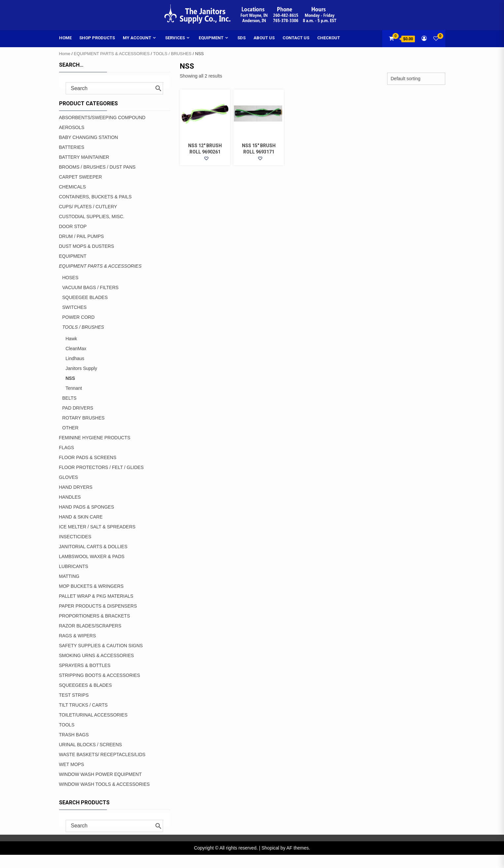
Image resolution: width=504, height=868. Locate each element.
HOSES (70, 278)
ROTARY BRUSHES (84, 418)
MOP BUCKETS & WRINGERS (91, 586)
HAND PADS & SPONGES (87, 507)
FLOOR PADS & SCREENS (88, 457)
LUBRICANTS (74, 566)
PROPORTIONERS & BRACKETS (95, 616)
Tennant (74, 388)
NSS (70, 378)
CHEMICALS (73, 187)
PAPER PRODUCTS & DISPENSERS (98, 606)
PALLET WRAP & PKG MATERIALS (96, 596)
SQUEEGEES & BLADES (85, 685)
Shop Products (97, 38)
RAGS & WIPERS (78, 636)
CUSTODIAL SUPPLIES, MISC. (92, 217)
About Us (264, 38)
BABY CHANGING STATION (89, 137)
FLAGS (67, 448)
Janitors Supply (82, 368)
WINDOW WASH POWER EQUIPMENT (101, 774)
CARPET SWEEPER (81, 177)
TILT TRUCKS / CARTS (84, 705)
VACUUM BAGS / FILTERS (91, 287)
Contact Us (296, 38)
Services (175, 38)
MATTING (69, 576)
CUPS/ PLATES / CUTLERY (88, 207)
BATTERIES (72, 147)
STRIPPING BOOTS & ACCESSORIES (100, 675)
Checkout (329, 38)
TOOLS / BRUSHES (172, 54)
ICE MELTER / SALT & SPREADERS (97, 527)
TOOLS (67, 725)
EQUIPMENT (73, 256)
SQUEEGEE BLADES (85, 297)
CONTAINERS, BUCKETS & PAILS (95, 197)
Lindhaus (75, 358)
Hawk (71, 339)
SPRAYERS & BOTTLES (85, 665)
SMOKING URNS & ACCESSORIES (97, 655)
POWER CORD (79, 317)
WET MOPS (72, 764)
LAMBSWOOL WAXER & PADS (92, 556)
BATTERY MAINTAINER (84, 157)
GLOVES (69, 477)
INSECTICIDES (75, 537)
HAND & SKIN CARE (81, 517)
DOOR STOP (73, 226)
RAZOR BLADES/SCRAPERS (90, 626)
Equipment (211, 38)
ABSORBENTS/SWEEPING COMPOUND (102, 117)
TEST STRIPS (74, 695)
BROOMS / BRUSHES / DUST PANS (97, 167)
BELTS (69, 398)
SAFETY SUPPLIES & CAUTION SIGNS (101, 646)
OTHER (70, 428)
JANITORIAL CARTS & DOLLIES (93, 547)
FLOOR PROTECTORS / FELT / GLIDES (101, 467)
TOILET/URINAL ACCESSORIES (93, 715)
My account (137, 38)
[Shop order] (416, 79)
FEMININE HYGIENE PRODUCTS (95, 438)
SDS (241, 38)
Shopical (270, 848)
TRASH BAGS (74, 735)
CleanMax (76, 349)
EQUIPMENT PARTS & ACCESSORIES (112, 54)
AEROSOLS (72, 127)
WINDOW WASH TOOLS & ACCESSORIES (104, 784)
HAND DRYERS (76, 487)
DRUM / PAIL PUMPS (82, 236)
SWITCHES (75, 307)
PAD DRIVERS (78, 408)
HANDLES (70, 497)
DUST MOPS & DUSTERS (87, 246)
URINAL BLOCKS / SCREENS (91, 745)
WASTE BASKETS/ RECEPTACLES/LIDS (102, 754)
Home (65, 38)
